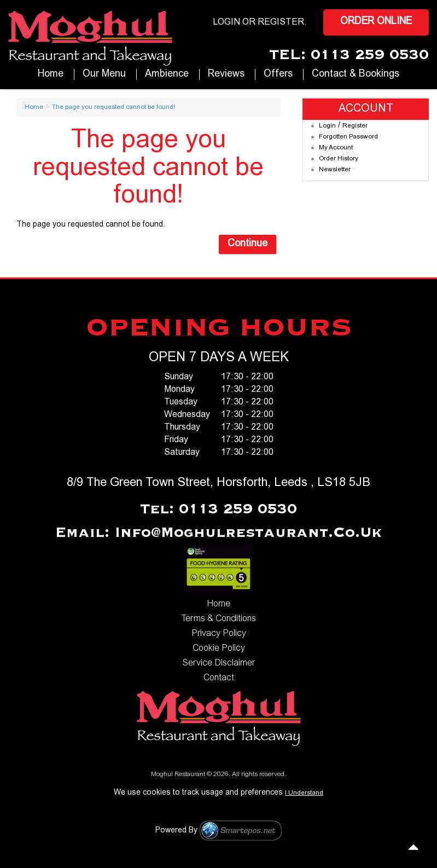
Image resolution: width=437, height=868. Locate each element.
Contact (219, 678)
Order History (339, 159)
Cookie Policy (219, 649)
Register (281, 22)
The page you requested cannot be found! (113, 107)
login (226, 22)
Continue (247, 244)
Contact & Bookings (356, 74)
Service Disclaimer (219, 663)
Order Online (376, 22)
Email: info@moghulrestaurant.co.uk (218, 533)
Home (51, 74)
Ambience (167, 74)
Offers (278, 74)
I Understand (304, 793)
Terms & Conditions (218, 619)
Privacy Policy (219, 634)
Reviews (226, 74)
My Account (336, 148)
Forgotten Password (348, 137)
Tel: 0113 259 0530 (218, 510)
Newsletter (335, 170)
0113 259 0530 (370, 55)
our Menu (104, 74)
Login (327, 126)
